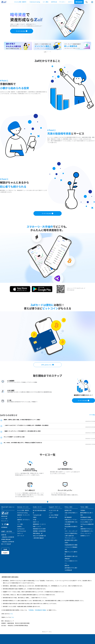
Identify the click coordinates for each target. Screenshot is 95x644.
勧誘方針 (67, 565)
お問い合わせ (53, 517)
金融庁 (4, 535)
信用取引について (85, 536)
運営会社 (4, 516)
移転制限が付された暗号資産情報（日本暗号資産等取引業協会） (39, 531)
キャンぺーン (5, 521)
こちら (11, 614)
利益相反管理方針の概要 (71, 545)
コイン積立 (46, 2)
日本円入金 (54, 2)
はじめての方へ (53, 510)
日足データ (36, 522)
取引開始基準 (68, 517)
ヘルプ (51, 513)
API (34, 520)
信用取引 (19, 526)
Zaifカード (20, 533)
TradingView (37, 515)
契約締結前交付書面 (86, 517)
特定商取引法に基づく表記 (87, 514)
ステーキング (21, 536)
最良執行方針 (68, 510)
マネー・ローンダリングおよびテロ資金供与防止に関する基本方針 (71, 533)
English (5, 553)
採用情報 (4, 527)
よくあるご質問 (53, 515)
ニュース (4, 519)
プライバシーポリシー (70, 538)
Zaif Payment (21, 529)
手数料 (35, 517)
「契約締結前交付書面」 (41, 610)
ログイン (71, 2)
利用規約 (83, 510)
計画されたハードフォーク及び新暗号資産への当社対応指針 (71, 522)
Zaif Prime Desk (22, 531)
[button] (92, 2)
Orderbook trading (35, 2)
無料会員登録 (79, 2)
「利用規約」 (31, 610)
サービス (62, 2)
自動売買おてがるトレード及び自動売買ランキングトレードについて (87, 531)
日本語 (5, 549)
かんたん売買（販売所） (21, 2)
